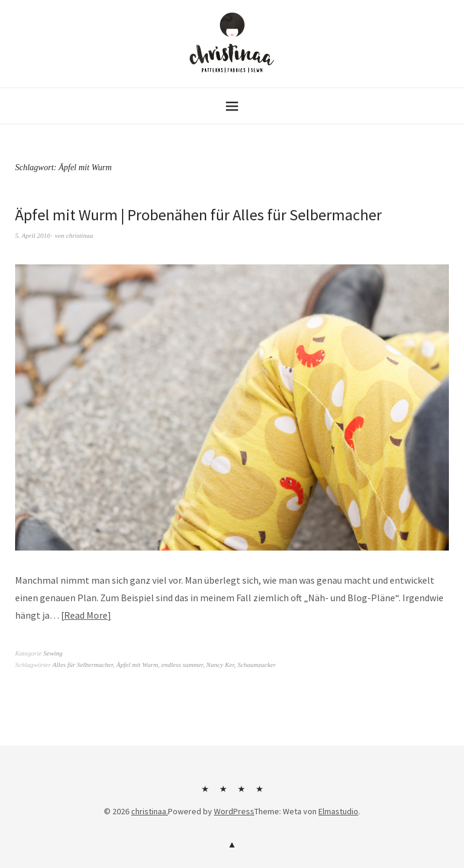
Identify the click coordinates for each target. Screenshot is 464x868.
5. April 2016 (33, 235)
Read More (86, 615)
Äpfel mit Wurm (137, 665)
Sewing (53, 653)
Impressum (241, 793)
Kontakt (223, 793)
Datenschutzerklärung (259, 793)
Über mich (205, 793)
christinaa (79, 235)
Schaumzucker (257, 665)
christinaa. (150, 811)
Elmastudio (338, 811)
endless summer (182, 665)
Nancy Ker (220, 665)
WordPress (234, 811)
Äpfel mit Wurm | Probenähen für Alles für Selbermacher (198, 215)
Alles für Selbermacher (83, 665)
